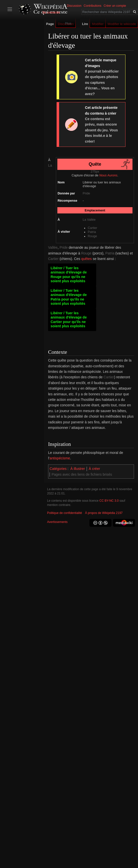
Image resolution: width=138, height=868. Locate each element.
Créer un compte (115, 6)
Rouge (92, 236)
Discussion (74, 6)
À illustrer (78, 469)
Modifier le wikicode (122, 24)
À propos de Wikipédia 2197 (104, 513)
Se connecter (51, 13)
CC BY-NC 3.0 (109, 501)
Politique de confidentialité (64, 513)
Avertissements (57, 522)
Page (50, 24)
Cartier (92, 228)
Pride (86, 193)
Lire (85, 24)
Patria (92, 232)
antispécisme (60, 458)
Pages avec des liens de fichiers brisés (82, 474)
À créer (94, 469)
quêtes (86, 259)
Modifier (98, 24)
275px (95, 172)
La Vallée (89, 220)
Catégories (58, 469)
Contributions (93, 6)
